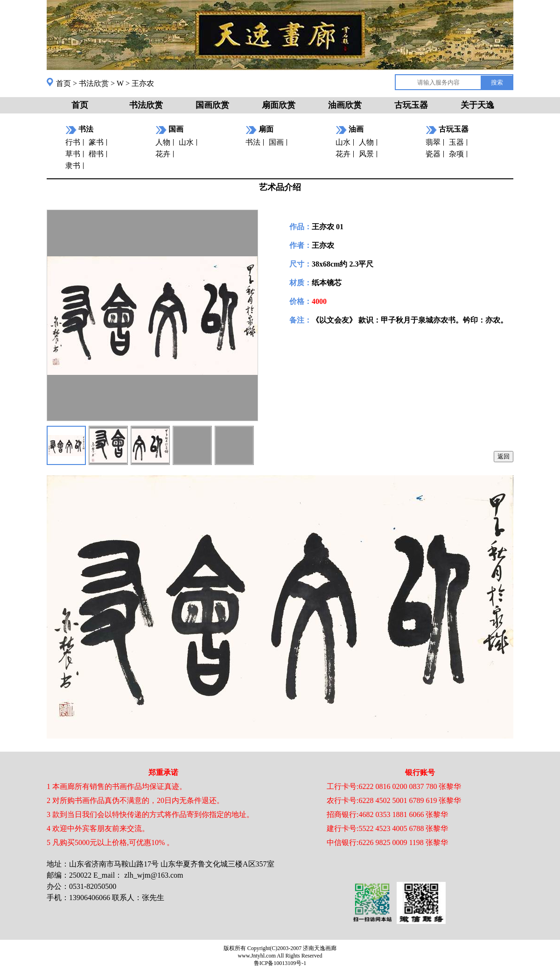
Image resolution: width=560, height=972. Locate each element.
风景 (366, 154)
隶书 (73, 166)
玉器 (456, 142)
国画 (276, 142)
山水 (186, 142)
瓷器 (433, 154)
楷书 (96, 154)
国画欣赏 (212, 105)
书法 (253, 142)
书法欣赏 (94, 83)
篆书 (96, 142)
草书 (73, 154)
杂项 (456, 154)
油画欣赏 (345, 105)
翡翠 (433, 142)
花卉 (163, 154)
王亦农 (143, 83)
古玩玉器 (411, 105)
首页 (63, 83)
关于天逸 (477, 105)
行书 (73, 142)
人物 (163, 142)
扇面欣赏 (279, 105)
